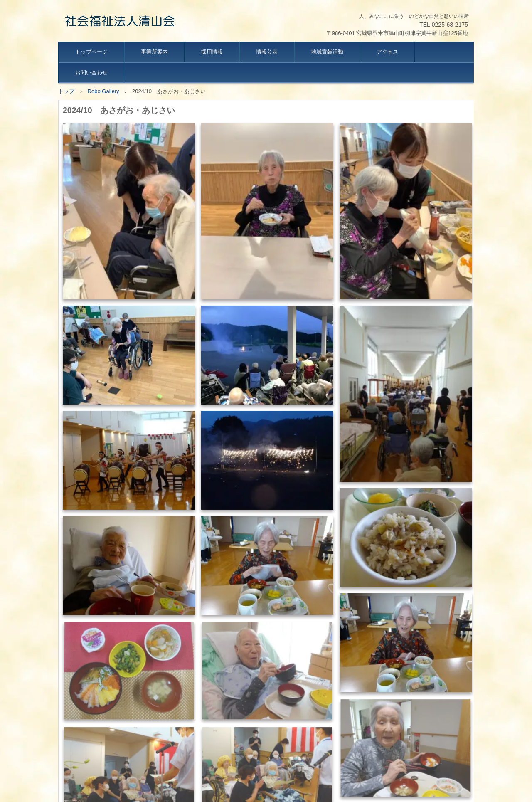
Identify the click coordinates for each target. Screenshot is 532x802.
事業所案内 (154, 52)
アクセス (387, 52)
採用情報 (212, 52)
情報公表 (267, 52)
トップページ (91, 52)
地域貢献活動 (327, 52)
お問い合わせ (91, 73)
